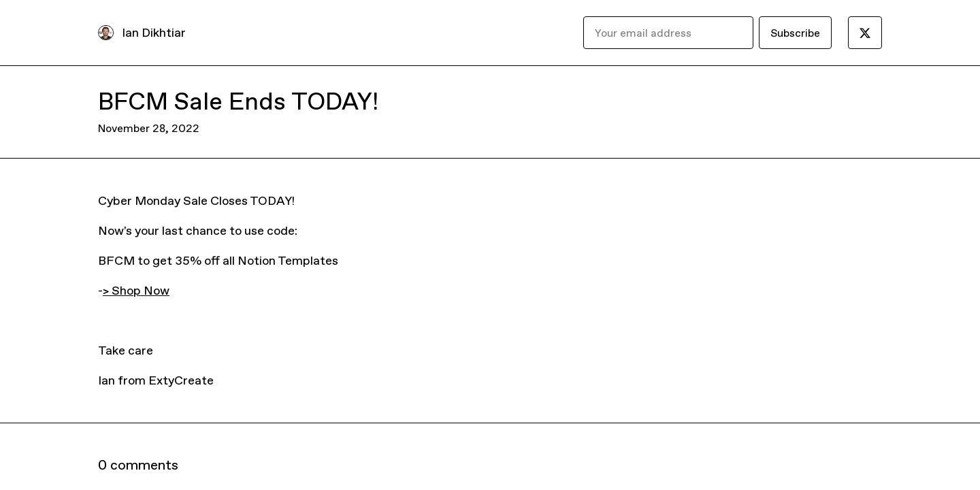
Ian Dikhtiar (154, 32)
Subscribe (795, 33)
